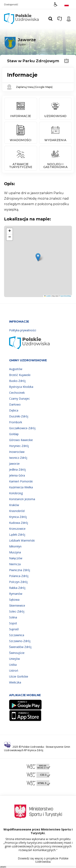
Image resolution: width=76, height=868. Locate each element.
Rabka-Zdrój (17, 588)
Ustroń (14, 671)
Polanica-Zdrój (19, 576)
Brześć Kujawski (20, 375)
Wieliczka (15, 682)
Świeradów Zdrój (20, 647)
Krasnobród (17, 511)
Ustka (13, 665)
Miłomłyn (15, 546)
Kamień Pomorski (21, 481)
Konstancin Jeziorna (22, 499)
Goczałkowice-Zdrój (22, 428)
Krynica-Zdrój (18, 517)
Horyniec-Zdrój (19, 446)
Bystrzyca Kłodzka (21, 387)
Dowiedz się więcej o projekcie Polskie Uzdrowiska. (43, 860)
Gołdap (14, 434)
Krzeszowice (17, 529)
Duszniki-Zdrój (19, 416)
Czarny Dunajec (19, 399)
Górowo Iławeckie (21, 440)
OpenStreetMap (66, 296)
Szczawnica (17, 635)
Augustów (16, 369)
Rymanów (16, 594)
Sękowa (14, 600)
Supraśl (14, 629)
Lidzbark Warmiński (22, 540)
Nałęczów (16, 558)
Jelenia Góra (17, 475)
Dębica (14, 410)
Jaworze (14, 464)
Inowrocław (17, 452)
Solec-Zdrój (17, 611)
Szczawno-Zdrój (20, 641)
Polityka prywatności (23, 330)
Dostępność (11, 4)
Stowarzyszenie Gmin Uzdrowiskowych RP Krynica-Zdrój (37, 749)
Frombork (16, 422)
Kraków (14, 505)
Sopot (13, 623)
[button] (56, 4)
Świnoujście (17, 653)
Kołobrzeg (16, 493)
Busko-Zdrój (17, 381)
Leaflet (47, 296)
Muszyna (15, 552)
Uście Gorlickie (19, 676)
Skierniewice (17, 605)
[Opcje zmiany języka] (67, 4)
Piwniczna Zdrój (20, 570)
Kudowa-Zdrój (19, 523)
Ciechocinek (17, 393)
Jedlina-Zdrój (17, 469)
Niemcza (15, 564)
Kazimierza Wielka (21, 487)
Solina (13, 617)
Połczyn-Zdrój (18, 582)
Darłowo (15, 404)
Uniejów (14, 659)
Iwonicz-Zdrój (18, 458)
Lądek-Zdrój (17, 535)
